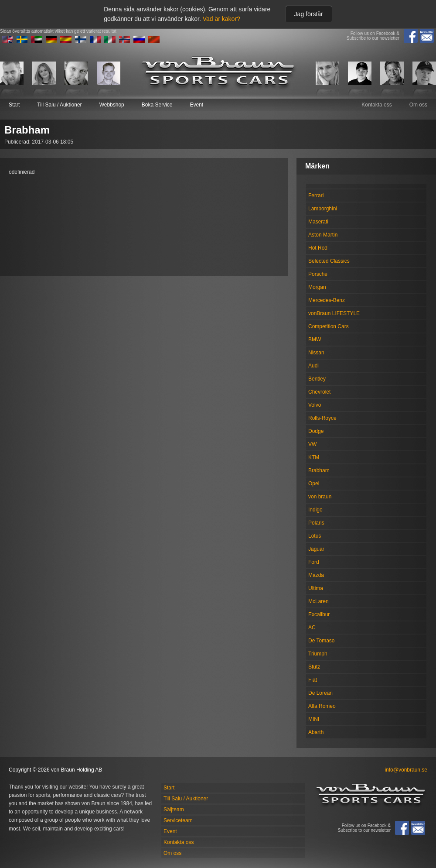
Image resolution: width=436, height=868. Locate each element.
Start (14, 105)
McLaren (318, 601)
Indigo (315, 510)
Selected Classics (329, 261)
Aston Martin (323, 235)
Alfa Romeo (322, 706)
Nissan (316, 353)
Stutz (314, 667)
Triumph (318, 654)
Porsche (318, 274)
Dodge (316, 431)
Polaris (316, 523)
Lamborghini (323, 209)
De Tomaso (321, 641)
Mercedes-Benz (327, 300)
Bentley (317, 379)
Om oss (418, 105)
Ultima (316, 588)
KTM (314, 457)
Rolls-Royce (322, 418)
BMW (315, 340)
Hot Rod (318, 248)
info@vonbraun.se (406, 770)
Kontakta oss (376, 105)
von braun (320, 497)
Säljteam (174, 810)
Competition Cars (329, 326)
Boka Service (157, 105)
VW (312, 444)
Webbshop (112, 105)
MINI (314, 719)
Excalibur (319, 614)
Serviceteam (178, 820)
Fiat (313, 680)
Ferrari (316, 196)
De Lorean (320, 693)
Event (196, 105)
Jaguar (316, 549)
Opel (314, 484)
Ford (314, 562)
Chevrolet (319, 392)
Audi (313, 366)
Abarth (316, 732)
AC (312, 628)
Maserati (318, 222)
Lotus (315, 536)
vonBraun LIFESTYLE (334, 313)
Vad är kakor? (221, 19)
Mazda (316, 575)
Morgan (317, 287)
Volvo (315, 405)
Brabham (319, 470)
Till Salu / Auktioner (59, 105)
